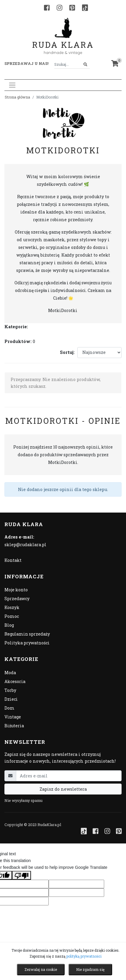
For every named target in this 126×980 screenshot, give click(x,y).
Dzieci (11, 699)
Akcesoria (15, 681)
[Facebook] (47, 8)
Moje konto (16, 590)
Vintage (13, 717)
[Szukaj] (85, 64)
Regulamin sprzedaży (27, 634)
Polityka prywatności (27, 643)
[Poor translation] (22, 875)
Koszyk (12, 607)
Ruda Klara (63, 40)
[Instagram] (59, 8)
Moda (10, 673)
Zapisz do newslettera (63, 789)
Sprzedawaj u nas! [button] (26, 63)
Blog (9, 625)
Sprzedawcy (17, 599)
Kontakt (13, 560)
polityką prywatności (84, 956)
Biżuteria (14, 726)
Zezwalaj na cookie (41, 969)
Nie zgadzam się (90, 969)
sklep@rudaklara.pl (25, 545)
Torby (10, 690)
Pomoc (12, 616)
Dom (9, 708)
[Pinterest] (72, 8)
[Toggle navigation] (12, 85)
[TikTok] (85, 8)
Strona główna (17, 97)
